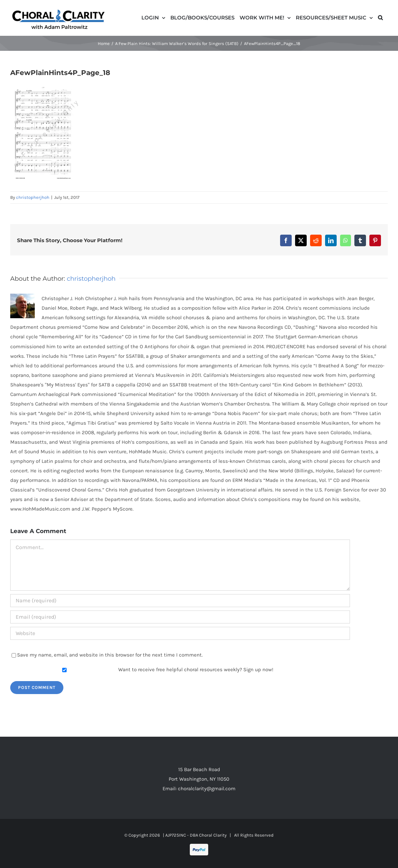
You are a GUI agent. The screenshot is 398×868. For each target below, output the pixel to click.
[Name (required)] (180, 601)
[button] (380, 17)
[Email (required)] (180, 617)
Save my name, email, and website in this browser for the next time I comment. (110, 655)
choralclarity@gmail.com (207, 789)
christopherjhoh (33, 197)
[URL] (180, 633)
